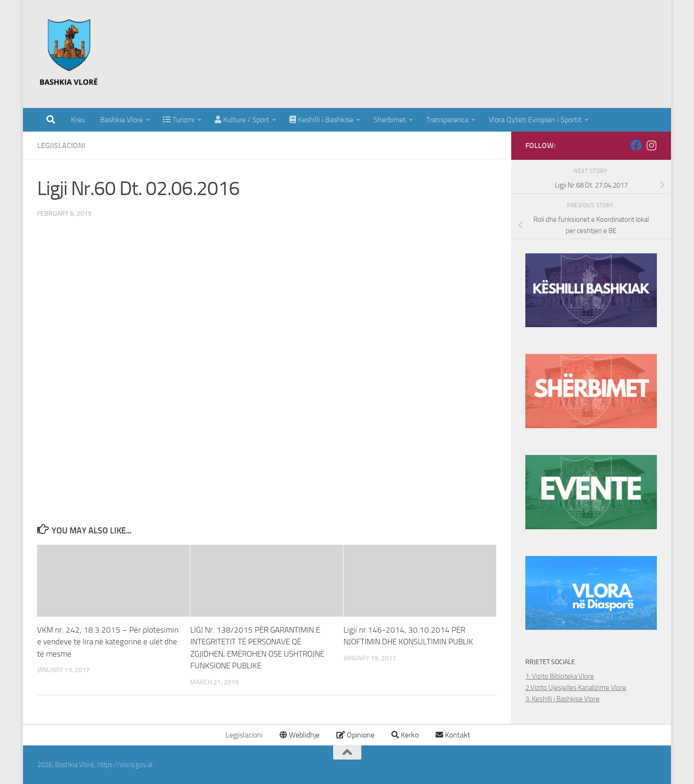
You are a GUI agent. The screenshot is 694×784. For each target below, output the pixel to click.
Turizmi (179, 120)
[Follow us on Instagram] (651, 145)
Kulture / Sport (242, 120)
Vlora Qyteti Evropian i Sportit (535, 120)
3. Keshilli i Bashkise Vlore (562, 699)
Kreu (78, 120)
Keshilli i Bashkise (321, 120)
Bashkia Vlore (121, 120)
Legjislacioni (61, 145)
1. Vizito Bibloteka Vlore (560, 676)
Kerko (405, 735)
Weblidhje (300, 735)
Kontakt (453, 735)
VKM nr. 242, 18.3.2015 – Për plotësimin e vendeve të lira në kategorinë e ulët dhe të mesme (108, 642)
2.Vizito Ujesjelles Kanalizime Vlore (576, 688)
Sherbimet (390, 120)
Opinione (355, 735)
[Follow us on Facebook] (636, 145)
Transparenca (447, 120)
